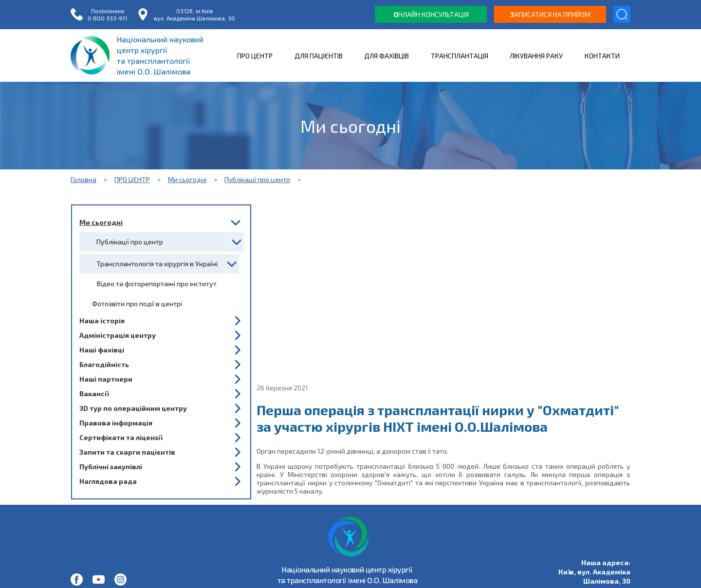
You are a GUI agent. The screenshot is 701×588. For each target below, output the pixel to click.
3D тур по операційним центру (133, 408)
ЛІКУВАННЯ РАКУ (536, 56)
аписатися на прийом (550, 14)
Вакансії (94, 394)
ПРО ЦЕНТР (255, 56)
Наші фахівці (102, 350)
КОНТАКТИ (602, 56)
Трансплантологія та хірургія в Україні (157, 264)
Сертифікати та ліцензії (121, 437)
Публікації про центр (257, 179)
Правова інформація (116, 423)
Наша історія (102, 321)
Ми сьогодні (187, 179)
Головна (83, 179)
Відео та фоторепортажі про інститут (157, 284)
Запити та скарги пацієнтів (127, 452)
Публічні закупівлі (111, 467)
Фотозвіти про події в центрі (137, 303)
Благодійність (104, 364)
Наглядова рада (108, 481)
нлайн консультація (431, 14)
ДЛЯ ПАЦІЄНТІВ (319, 56)
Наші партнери (106, 379)
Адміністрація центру (118, 335)
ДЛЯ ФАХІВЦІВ (387, 56)
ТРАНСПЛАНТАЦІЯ (460, 56)
